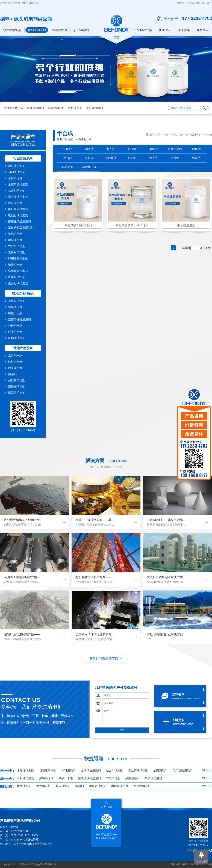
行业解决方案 (143, 30)
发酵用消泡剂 (17, 252)
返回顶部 (201, 861)
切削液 (68, 149)
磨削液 (154, 149)
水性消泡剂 (15, 356)
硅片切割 (68, 167)
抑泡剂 (12, 374)
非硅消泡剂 (15, 326)
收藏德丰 (182, 3)
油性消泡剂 (15, 362)
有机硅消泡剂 (94, 108)
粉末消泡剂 (15, 368)
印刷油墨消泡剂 (18, 259)
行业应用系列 (23, 158)
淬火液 (154, 158)
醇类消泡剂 (15, 332)
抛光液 (111, 149)
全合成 (89, 158)
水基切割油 (175, 149)
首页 (166, 135)
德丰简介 (207, 3)
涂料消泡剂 (60, 30)
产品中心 (177, 135)
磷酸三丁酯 (15, 313)
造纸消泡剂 (15, 234)
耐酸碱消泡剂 (17, 387)
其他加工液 (89, 167)
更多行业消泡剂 (18, 283)
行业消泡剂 (81, 30)
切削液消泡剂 (37, 30)
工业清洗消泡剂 (18, 197)
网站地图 (195, 3)
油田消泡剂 (15, 203)
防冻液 (132, 149)
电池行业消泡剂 (18, 215)
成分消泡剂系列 (23, 293)
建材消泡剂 (15, 240)
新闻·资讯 (165, 30)
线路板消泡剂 (17, 277)
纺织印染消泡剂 (18, 271)
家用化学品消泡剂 (19, 221)
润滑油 (89, 149)
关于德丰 (184, 30)
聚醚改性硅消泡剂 (19, 319)
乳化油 (132, 158)
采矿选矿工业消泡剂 (21, 228)
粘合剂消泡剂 (17, 191)
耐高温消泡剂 (17, 393)
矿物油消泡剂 (17, 338)
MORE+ (207, 770)
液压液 (196, 158)
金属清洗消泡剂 (18, 184)
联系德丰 (203, 30)
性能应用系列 (23, 348)
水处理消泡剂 (12, 30)
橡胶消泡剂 (15, 265)
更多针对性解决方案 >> (106, 658)
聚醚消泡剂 (15, 307)
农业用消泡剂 (17, 246)
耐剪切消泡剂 (17, 380)
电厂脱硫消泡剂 (18, 209)
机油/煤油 (111, 158)
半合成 (208, 135)
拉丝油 (175, 158)
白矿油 (196, 149)
